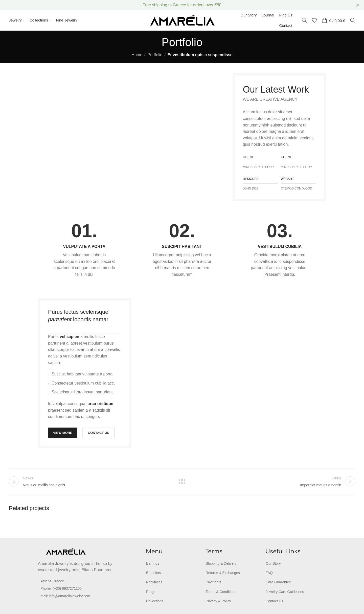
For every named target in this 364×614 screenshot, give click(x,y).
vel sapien (69, 337)
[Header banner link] (174, 5)
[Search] (304, 20)
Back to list (182, 481)
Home (137, 55)
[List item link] (77, 588)
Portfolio (155, 55)
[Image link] (66, 551)
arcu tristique (100, 404)
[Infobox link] (84, 250)
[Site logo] (182, 20)
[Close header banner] (358, 5)
